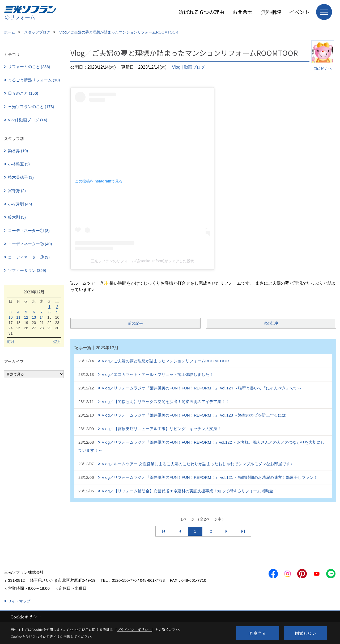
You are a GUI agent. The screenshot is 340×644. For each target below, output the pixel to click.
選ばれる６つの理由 (201, 12)
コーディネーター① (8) (29, 230)
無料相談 (271, 12)
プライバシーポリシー (134, 630)
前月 (11, 341)
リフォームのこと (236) (29, 67)
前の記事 (135, 323)
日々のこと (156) (23, 93)
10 (11, 317)
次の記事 (271, 323)
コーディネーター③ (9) (29, 257)
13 (34, 317)
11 (18, 317)
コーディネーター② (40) (30, 244)
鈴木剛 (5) (17, 217)
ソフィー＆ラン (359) (27, 270)
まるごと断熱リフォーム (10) (34, 80)
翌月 (57, 341)
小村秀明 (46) (20, 204)
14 (42, 317)
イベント (299, 12)
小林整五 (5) (19, 164)
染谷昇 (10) (18, 151)
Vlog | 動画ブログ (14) (28, 120)
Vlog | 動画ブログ (188, 67)
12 (26, 317)
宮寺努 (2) (17, 191)
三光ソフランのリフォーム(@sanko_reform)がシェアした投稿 (142, 261)
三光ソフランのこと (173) (31, 107)
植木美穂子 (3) (21, 177)
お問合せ (243, 12)
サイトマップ (19, 601)
